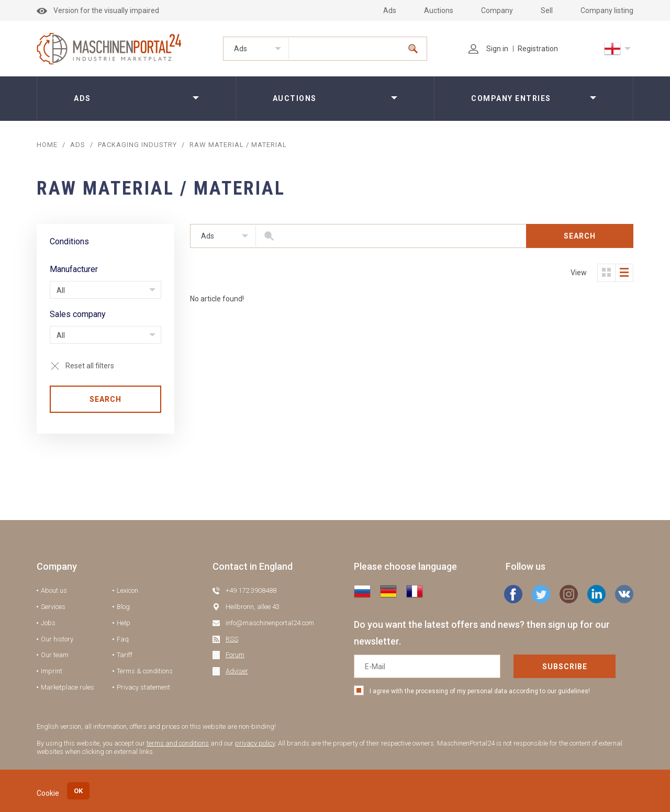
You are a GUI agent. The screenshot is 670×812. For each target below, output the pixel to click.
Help (124, 623)
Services (53, 607)
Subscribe (565, 667)
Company (497, 10)
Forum (235, 655)
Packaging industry (137, 145)
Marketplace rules (68, 687)
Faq (123, 639)
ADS (78, 145)
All (61, 290)
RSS (232, 639)
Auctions (439, 10)
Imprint (52, 671)
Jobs (48, 623)
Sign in (488, 49)
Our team (55, 655)
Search (105, 399)
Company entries (511, 98)
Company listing (607, 10)
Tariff (125, 655)
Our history (57, 639)
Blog (123, 607)
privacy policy (255, 743)
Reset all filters (90, 366)
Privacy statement (143, 687)
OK (78, 791)
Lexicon (127, 590)
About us (54, 590)
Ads (390, 10)
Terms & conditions (145, 671)
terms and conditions (178, 743)
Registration (538, 49)
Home (47, 145)
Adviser (237, 671)
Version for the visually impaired (98, 10)
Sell (547, 10)
